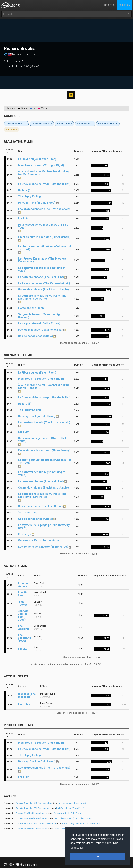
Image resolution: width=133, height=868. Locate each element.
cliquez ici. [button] (77, 848)
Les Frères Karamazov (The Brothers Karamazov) (42, 260)
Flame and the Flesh (31, 308)
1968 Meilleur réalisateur (32, 813)
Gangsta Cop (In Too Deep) (23, 615)
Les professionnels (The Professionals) (44, 209)
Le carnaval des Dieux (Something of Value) (42, 269)
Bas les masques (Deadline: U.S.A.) (40, 330)
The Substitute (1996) (24, 638)
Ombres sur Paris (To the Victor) (39, 540)
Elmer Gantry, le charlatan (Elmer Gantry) (44, 237)
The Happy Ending (29, 196)
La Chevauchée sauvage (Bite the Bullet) (44, 184)
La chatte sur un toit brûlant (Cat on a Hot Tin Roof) (45, 248)
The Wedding (23, 627)
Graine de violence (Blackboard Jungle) (43, 289)
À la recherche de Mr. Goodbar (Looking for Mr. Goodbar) (44, 173)
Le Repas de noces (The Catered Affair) (44, 283)
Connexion (124, 5)
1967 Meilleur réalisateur (32, 818)
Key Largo (25, 534)
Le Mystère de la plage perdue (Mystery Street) (44, 527)
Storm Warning (28, 512)
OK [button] (98, 856)
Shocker (23, 649)
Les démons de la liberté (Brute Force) (43, 547)
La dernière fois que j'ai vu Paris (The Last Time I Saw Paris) (42, 297)
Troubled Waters (23, 585)
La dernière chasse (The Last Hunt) (41, 277)
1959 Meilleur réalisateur (32, 829)
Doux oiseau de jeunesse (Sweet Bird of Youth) (44, 226)
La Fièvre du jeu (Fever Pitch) (37, 159)
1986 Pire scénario (33, 808)
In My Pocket (22, 603)
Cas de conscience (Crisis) (35, 336)
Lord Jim (24, 218)
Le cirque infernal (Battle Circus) (39, 323)
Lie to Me (24, 705)
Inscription (109, 5)
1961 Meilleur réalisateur (36, 823)
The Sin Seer (23, 594)
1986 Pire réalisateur (34, 803)
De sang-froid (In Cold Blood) (37, 203)
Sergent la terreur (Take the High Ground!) (40, 316)
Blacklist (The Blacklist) (27, 695)
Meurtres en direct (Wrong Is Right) (41, 165)
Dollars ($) (25, 190)
